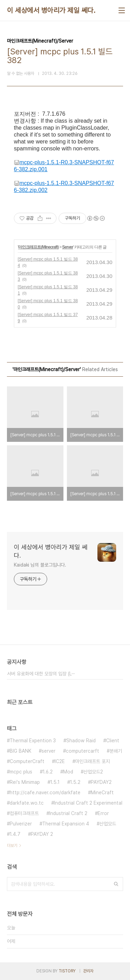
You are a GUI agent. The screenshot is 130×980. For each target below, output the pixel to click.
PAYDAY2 (101, 782)
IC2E (60, 761)
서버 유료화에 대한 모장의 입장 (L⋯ (41, 674)
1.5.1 (55, 782)
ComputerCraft (27, 761)
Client (113, 741)
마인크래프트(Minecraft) (38, 247)
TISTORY (67, 971)
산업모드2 (93, 772)
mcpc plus (21, 772)
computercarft (83, 751)
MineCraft (102, 793)
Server (67, 247)
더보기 (12, 846)
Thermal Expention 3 (33, 741)
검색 (116, 884)
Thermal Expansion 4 (66, 824)
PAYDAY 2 (42, 834)
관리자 (88, 971)
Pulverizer (21, 824)
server (49, 751)
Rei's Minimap (25, 782)
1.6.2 (48, 772)
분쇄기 (116, 751)
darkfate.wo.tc (27, 803)
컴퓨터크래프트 (24, 813)
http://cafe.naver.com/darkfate (45, 793)
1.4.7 (15, 834)
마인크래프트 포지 (93, 761)
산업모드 (108, 824)
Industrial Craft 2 (68, 813)
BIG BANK (20, 751)
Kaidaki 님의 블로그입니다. (40, 565)
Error (103, 813)
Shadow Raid (81, 741)
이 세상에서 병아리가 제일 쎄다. (51, 10)
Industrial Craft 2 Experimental (88, 803)
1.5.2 (75, 782)
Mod (68, 772)
